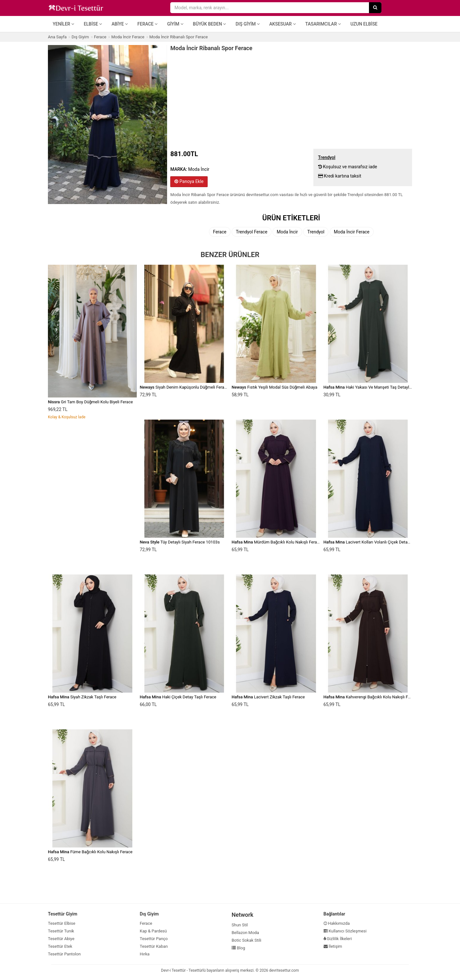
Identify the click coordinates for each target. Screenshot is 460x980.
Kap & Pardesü (153, 931)
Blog (238, 948)
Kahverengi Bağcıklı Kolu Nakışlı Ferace (371, 697)
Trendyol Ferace (252, 232)
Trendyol (316, 232)
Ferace (147, 24)
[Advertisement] (291, 99)
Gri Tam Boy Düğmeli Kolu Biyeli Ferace (90, 402)
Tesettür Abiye (61, 939)
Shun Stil (240, 925)
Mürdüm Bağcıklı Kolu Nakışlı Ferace (276, 542)
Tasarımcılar (323, 24)
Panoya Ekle (189, 181)
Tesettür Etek (60, 946)
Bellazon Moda (245, 933)
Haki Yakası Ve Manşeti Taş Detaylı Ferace (374, 387)
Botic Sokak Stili (246, 940)
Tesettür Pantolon (64, 954)
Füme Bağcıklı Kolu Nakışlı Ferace (90, 852)
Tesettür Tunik (61, 931)
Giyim (175, 24)
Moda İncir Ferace (352, 232)
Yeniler (63, 24)
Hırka (145, 954)
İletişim (333, 946)
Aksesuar (283, 24)
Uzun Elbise (364, 24)
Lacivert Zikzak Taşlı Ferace (268, 697)
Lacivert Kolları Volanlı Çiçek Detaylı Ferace (374, 542)
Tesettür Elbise (62, 923)
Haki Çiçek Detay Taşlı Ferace (178, 697)
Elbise (93, 24)
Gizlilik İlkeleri (338, 939)
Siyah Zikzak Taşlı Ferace (82, 697)
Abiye (120, 24)
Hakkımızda (337, 923)
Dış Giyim (248, 24)
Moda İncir (287, 232)
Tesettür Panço (154, 939)
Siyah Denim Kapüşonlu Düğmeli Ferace (184, 387)
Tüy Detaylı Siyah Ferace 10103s (180, 542)
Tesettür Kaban (154, 946)
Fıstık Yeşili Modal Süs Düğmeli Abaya (274, 387)
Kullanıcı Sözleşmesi (345, 931)
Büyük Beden (210, 24)
